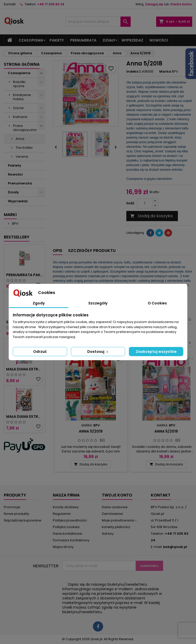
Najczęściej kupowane (23, 520)
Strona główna (22, 64)
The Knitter (24, 148)
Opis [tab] (58, 251)
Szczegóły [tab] (98, 303)
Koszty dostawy (66, 507)
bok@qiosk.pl (175, 547)
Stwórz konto (181, 4)
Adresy (108, 534)
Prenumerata (83, 40)
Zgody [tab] (39, 303)
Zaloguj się (154, 4)
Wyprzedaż (132, 40)
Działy (109, 40)
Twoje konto (117, 495)
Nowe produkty (16, 514)
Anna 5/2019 (166, 431)
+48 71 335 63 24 (51, 4)
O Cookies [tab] (157, 303)
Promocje (12, 507)
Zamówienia (112, 514)
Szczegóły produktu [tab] (92, 251)
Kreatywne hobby (22, 97)
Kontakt (10, 4)
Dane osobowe (115, 507)
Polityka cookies (66, 527)
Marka (165, 72)
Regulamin (62, 514)
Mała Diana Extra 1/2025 (24, 417)
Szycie (18, 108)
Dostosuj (98, 352)
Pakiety (57, 40)
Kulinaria (20, 117)
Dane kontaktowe (68, 534)
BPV (15, 224)
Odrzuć (40, 352)
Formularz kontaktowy (71, 540)
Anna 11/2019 (91, 431)
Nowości (159, 40)
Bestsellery (17, 237)
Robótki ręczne (19, 84)
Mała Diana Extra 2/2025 (24, 369)
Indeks (132, 72)
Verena (22, 157)
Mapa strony (63, 547)
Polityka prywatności (70, 520)
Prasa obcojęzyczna (25, 128)
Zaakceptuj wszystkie (156, 352)
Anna (20, 139)
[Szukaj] (98, 22)
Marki (10, 215)
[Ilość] (145, 203)
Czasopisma (31, 40)
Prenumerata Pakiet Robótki (24, 275)
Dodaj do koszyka (151, 216)
